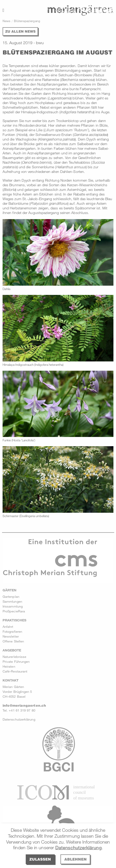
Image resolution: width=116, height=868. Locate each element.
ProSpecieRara (14, 611)
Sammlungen (12, 601)
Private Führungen (16, 661)
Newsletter (11, 636)
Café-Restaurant (15, 671)
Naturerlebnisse (14, 657)
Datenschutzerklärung (78, 847)
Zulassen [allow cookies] (40, 859)
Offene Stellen (13, 641)
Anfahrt (8, 627)
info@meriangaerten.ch (24, 705)
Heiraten (9, 666)
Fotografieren (12, 631)
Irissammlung (13, 606)
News (6, 21)
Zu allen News (20, 31)
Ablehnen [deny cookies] (75, 859)
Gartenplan (11, 596)
